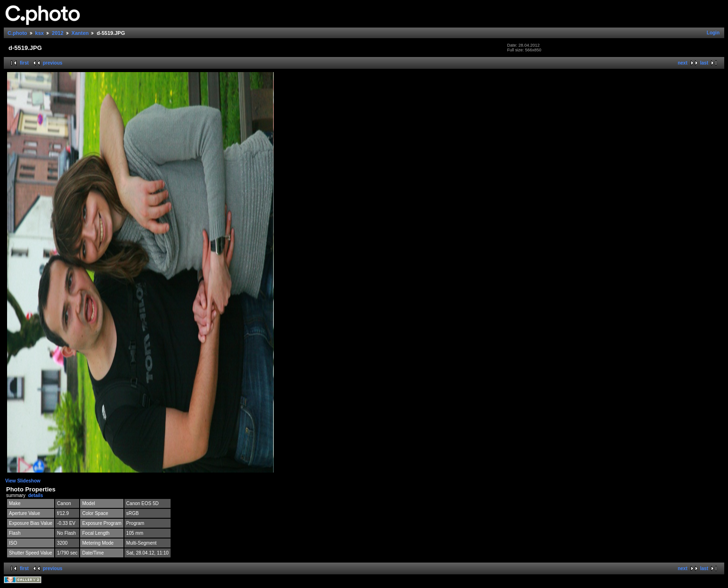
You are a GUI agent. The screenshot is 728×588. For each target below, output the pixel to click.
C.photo (17, 33)
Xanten (80, 33)
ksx (40, 33)
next (683, 63)
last (704, 63)
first (24, 63)
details (36, 495)
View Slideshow (23, 481)
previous (53, 63)
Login (713, 33)
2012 (57, 33)
